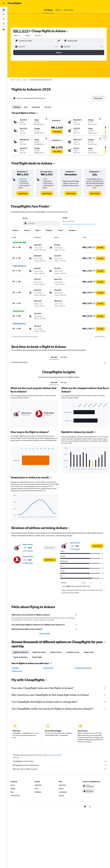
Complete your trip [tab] (73, 652)
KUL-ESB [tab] (64, 357)
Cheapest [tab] (17, 107)
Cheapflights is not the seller (60, 761)
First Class (15, 668)
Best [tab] (26, 107)
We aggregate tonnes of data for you (60, 765)
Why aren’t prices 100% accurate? (60, 769)
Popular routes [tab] (89, 652)
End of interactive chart (12, 468)
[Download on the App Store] (89, 791)
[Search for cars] (4, 19)
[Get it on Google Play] (89, 786)
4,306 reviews (28, 563)
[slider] (96, 224)
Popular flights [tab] (37, 657)
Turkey (25, 80)
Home (12, 80)
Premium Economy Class (83, 668)
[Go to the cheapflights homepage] (16, 3)
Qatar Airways (28, 544)
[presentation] (67, 31)
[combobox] (39, 36)
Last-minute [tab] (36, 107)
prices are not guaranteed (54, 755)
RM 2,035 (21, 31)
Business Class (48, 668)
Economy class (17, 671)
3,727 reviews (28, 551)
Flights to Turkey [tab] (56, 652)
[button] (4, 3)
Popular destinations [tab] (20, 657)
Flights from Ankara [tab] (39, 652)
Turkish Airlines (28, 557)
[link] (23, 193)
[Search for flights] (4, 10)
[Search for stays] (4, 14)
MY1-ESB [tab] (54, 357)
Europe (19, 80)
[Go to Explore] (4, 23)
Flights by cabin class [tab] (21, 652)
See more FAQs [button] (45, 634)
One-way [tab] (48, 107)
